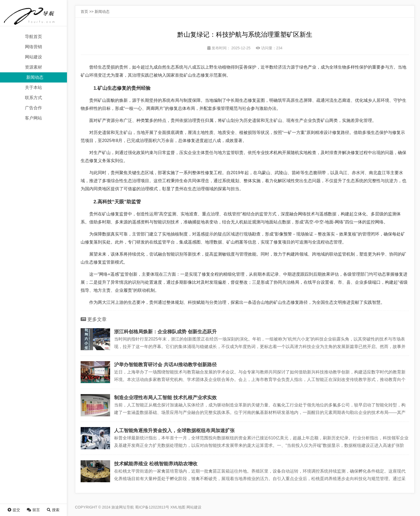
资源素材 (33, 67)
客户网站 (33, 118)
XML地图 (178, 507)
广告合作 (33, 108)
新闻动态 (35, 77)
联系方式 (33, 98)
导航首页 (33, 37)
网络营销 (33, 47)
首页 (84, 12)
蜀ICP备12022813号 (152, 507)
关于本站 (33, 87)
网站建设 (33, 57)
